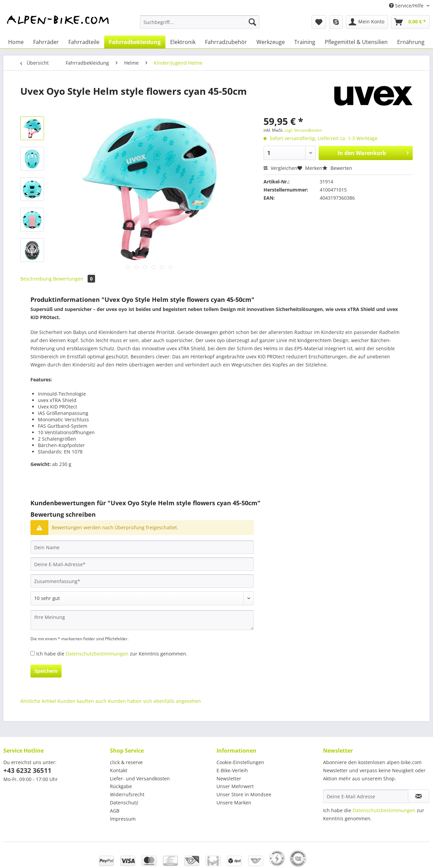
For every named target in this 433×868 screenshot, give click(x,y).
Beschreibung (36, 279)
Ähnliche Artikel (38, 701)
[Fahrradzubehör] (226, 42)
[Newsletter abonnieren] (419, 796)
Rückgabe (121, 786)
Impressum (123, 819)
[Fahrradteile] (84, 42)
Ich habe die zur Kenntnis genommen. (112, 654)
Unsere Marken (234, 803)
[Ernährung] (411, 42)
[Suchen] (252, 22)
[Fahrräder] (46, 42)
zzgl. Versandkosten (303, 130)
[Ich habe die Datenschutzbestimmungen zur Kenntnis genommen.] (33, 653)
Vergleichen (280, 168)
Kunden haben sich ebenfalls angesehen (154, 701)
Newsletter (229, 778)
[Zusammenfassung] (142, 581)
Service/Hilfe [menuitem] (407, 6)
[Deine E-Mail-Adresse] (142, 564)
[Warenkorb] (410, 22)
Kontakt (119, 770)
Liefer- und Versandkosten (140, 778)
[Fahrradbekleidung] (135, 42)
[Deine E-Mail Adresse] (366, 796)
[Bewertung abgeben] (142, 598)
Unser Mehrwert (235, 786)
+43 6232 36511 (27, 771)
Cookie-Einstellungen (240, 762)
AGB (115, 811)
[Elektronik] (183, 42)
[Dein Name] (142, 547)
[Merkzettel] (319, 22)
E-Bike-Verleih (232, 770)
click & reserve (126, 762)
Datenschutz (124, 803)
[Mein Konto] (367, 22)
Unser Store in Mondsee (244, 794)
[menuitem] (200, 25)
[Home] (16, 42)
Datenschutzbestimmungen (97, 654)
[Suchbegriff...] (200, 22)
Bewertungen (74, 279)
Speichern (46, 671)
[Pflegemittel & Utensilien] (356, 42)
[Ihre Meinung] (142, 620)
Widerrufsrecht (127, 794)
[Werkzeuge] (271, 42)
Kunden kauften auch (82, 701)
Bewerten (337, 168)
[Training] (305, 42)
